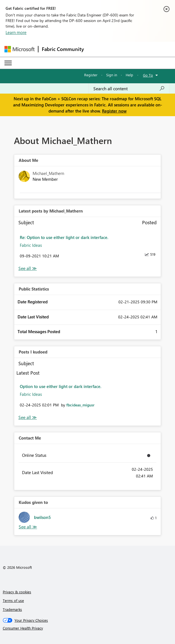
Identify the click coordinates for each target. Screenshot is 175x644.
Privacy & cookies (17, 592)
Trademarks (12, 609)
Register (91, 75)
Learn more (16, 32)
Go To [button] (148, 75)
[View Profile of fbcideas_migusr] (80, 405)
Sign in (112, 75)
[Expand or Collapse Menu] (8, 63)
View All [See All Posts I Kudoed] (28, 417)
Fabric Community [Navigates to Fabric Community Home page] (63, 49)
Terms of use (13, 600)
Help (129, 75)
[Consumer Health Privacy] (88, 628)
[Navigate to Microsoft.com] (20, 49)
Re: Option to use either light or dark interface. (64, 237)
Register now (114, 111)
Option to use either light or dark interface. (61, 386)
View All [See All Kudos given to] (28, 527)
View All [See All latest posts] (28, 268)
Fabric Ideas (31, 245)
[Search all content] (129, 89)
